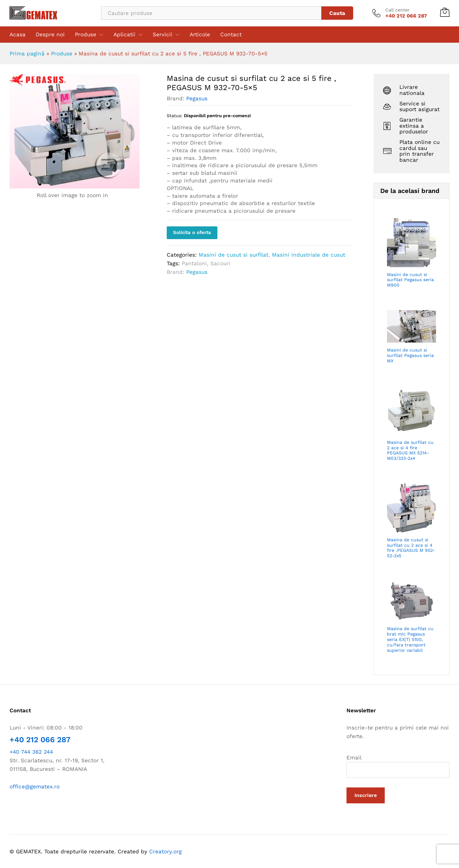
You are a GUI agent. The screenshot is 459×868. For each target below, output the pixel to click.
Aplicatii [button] (124, 35)
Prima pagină (27, 53)
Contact (231, 35)
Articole (200, 35)
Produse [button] (86, 35)
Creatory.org (165, 851)
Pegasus (197, 98)
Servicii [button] (163, 35)
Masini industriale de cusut (309, 255)
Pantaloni (194, 263)
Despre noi (50, 35)
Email (398, 766)
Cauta (337, 13)
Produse (62, 53)
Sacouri (220, 263)
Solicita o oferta (192, 232)
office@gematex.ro (35, 786)
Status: (175, 116)
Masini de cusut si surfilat (233, 255)
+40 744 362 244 (31, 752)
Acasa (18, 35)
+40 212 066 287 (40, 740)
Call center (397, 10)
